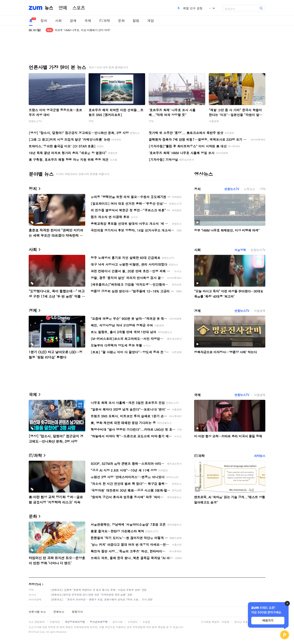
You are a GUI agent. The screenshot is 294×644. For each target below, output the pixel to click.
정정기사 (35, 584)
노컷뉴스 (249, 189)
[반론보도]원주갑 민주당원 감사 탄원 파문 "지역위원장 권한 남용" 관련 (92, 595)
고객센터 (133, 622)
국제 (88, 21)
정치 (44, 21)
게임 (151, 21)
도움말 (146, 622)
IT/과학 (104, 21)
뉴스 (49, 8)
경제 (73, 21)
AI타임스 (260, 456)
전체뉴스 (59, 612)
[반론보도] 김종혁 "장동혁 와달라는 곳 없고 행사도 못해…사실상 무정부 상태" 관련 (99, 590)
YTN (91, 121)
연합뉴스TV (35, 121)
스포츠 (79, 8)
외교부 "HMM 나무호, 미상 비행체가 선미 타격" (83, 30)
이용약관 (55, 622)
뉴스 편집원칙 (37, 622)
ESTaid (35, 632)
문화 (121, 21)
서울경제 (214, 121)
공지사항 (117, 622)
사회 (58, 21)
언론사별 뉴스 (37, 612)
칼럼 (136, 21)
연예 (63, 8)
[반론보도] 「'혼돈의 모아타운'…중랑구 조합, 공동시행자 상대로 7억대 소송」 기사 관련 (102, 599)
